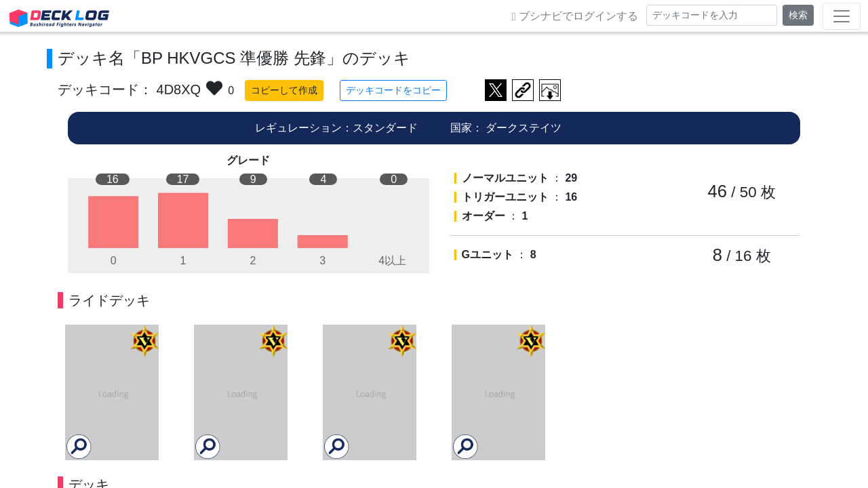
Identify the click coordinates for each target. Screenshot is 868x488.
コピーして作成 (284, 90)
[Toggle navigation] (842, 16)
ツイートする (496, 90)
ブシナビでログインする (575, 16)
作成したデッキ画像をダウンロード (550, 90)
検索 (798, 15)
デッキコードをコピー (393, 90)
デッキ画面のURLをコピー (523, 90)
